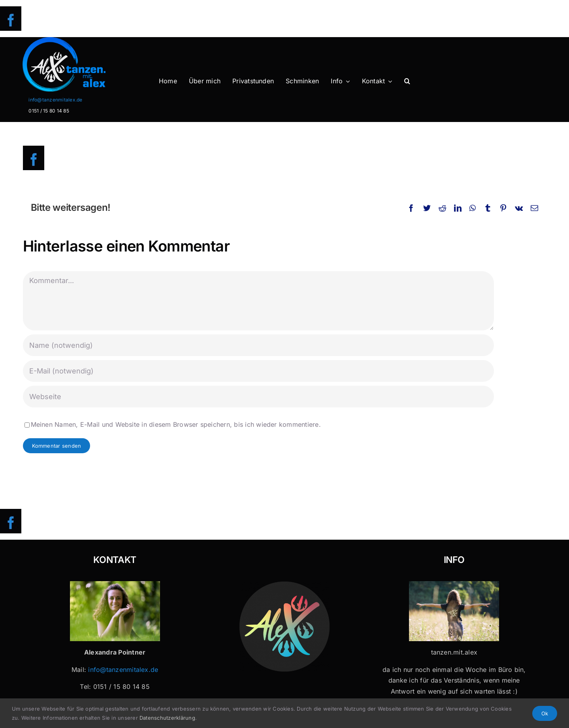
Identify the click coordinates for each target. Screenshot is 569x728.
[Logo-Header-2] (80, 40)
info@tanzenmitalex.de (55, 100)
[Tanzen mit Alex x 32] (454, 584)
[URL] (259, 397)
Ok (545, 713)
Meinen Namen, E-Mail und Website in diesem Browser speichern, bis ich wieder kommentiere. (176, 424)
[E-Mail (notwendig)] (259, 371)
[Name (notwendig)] (259, 345)
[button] (407, 81)
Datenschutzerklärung (167, 718)
